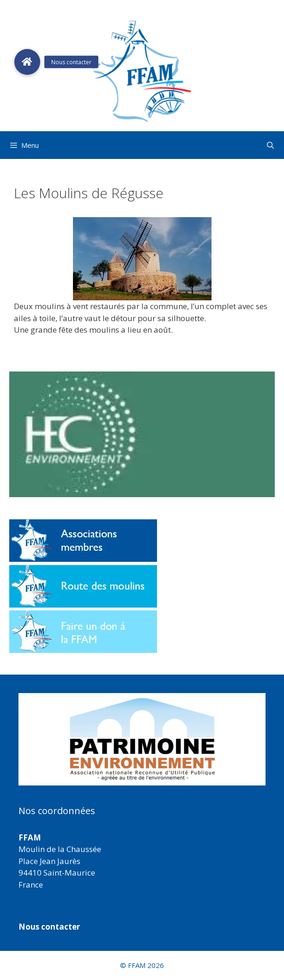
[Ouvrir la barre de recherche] (270, 145)
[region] (142, 739)
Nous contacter (49, 927)
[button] (142, 739)
